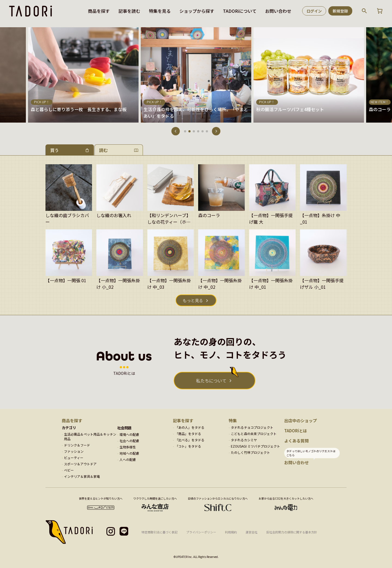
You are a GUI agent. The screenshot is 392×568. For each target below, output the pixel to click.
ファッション (74, 451)
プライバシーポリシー (201, 532)
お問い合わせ (278, 11)
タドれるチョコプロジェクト (252, 427)
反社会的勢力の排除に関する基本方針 (292, 532)
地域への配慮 (129, 453)
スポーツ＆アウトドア (80, 464)
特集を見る (160, 11)
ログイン (314, 11)
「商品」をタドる (188, 434)
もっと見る (193, 300)
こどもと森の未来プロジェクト (254, 434)
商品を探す (99, 11)
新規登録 (340, 11)
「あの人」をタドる (190, 427)
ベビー (69, 470)
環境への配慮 (129, 434)
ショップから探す (197, 11)
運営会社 (252, 532)
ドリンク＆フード (77, 445)
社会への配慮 (129, 441)
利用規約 (231, 532)
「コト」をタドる (188, 446)
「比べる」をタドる (190, 440)
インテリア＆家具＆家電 (82, 476)
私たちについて (211, 381)
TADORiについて (240, 11)
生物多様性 (128, 447)
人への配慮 (128, 459)
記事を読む (129, 11)
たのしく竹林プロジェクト (250, 452)
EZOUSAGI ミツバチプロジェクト (255, 446)
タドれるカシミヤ (244, 440)
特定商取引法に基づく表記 (160, 532)
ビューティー (74, 458)
